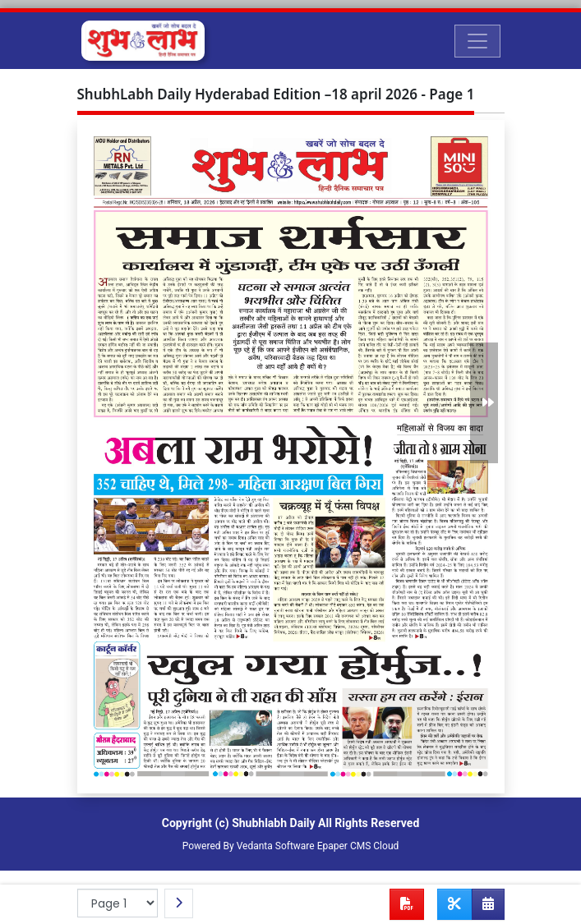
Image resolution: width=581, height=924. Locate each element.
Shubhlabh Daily (273, 823)
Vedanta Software (276, 846)
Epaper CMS (344, 846)
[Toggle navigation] (477, 41)
